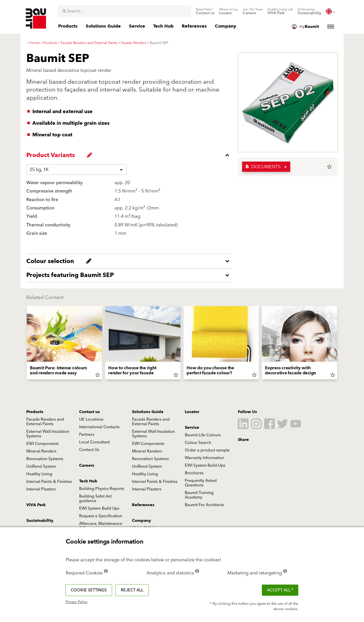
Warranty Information (204, 458)
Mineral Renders (41, 451)
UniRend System (41, 466)
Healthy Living (39, 474)
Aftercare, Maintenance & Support (101, 526)
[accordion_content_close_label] (130, 155)
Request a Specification (101, 516)
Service (192, 427)
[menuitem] (205, 11)
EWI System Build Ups (99, 508)
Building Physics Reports (102, 489)
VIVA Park (36, 505)
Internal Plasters (41, 489)
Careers (87, 465)
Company (141, 521)
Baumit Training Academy (199, 495)
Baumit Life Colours (203, 435)
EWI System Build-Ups (205, 465)
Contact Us (89, 450)
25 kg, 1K (39, 170)
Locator (192, 412)
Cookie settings (89, 590)
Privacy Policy (77, 602)
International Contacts (99, 427)
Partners (87, 435)
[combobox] (125, 11)
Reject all (132, 590)
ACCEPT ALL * (280, 590)
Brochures (194, 473)
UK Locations (91, 419)
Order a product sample (207, 450)
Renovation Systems (45, 459)
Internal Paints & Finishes (49, 482)
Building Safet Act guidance (95, 499)
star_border (329, 167)
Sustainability (40, 521)
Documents (263, 167)
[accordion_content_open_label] (130, 261)
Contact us (89, 412)
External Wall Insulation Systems (48, 434)
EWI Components (42, 444)
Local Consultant (94, 442)
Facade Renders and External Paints (45, 422)
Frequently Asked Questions (201, 483)
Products (35, 412)
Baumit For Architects (204, 505)
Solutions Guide (148, 412)
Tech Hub (88, 481)
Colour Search (198, 443)
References (143, 505)
